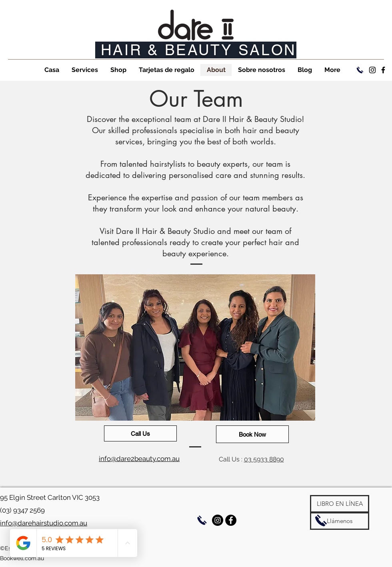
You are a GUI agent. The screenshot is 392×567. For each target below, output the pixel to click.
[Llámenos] (340, 521)
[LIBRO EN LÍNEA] (340, 504)
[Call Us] (140, 433)
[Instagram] (372, 70)
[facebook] (383, 70)
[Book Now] (252, 434)
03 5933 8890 (264, 459)
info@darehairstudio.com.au (44, 523)
